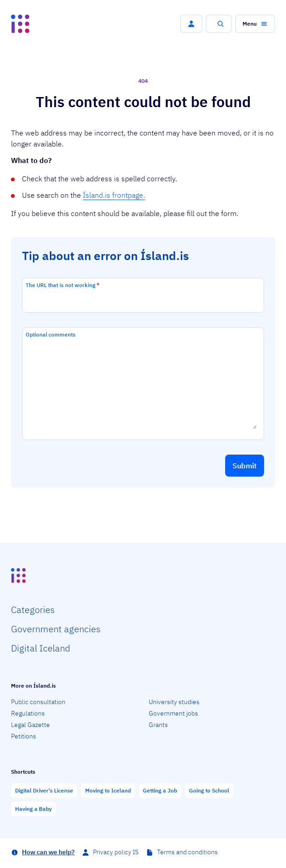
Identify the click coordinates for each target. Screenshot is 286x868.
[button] (191, 24)
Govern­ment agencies (56, 629)
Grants (158, 725)
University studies (174, 702)
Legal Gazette (30, 725)
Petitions (24, 736)
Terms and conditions (187, 852)
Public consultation (38, 702)
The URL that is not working (62, 285)
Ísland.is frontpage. (114, 195)
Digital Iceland (40, 648)
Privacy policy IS (116, 852)
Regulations (28, 713)
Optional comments (51, 334)
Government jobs (173, 713)
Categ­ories (33, 610)
